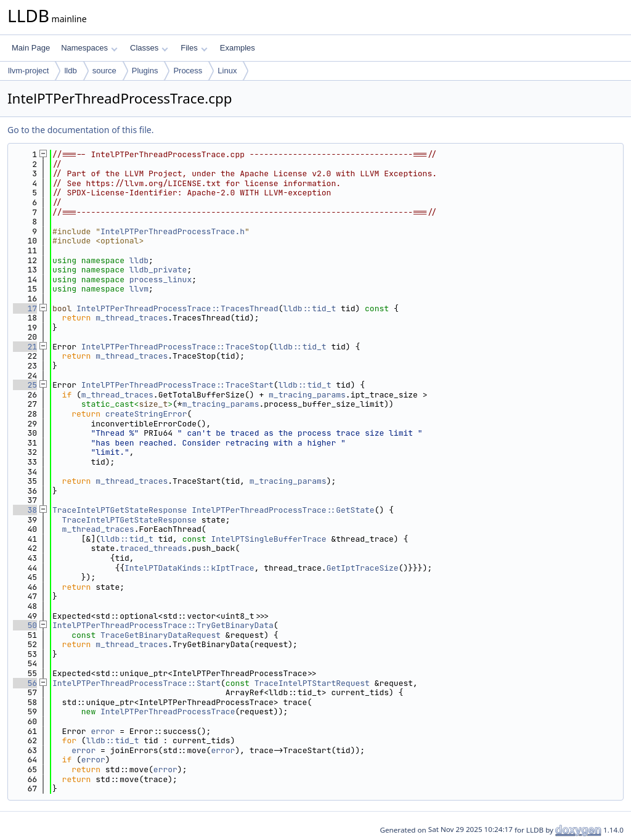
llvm (139, 289)
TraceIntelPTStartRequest (312, 683)
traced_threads (153, 548)
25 (25, 385)
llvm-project (28, 71)
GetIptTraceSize (363, 568)
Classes (149, 48)
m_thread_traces (132, 318)
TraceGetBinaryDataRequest (161, 635)
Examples (238, 48)
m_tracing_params (307, 395)
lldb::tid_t (309, 308)
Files (194, 48)
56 (25, 683)
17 (25, 308)
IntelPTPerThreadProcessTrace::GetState (283, 510)
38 (25, 510)
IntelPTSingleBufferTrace (268, 539)
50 (25, 625)
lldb (70, 71)
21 (25, 347)
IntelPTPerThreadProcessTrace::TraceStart (177, 385)
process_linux (161, 279)
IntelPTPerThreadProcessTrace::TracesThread (177, 308)
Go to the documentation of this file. (80, 130)
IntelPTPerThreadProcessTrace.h (173, 231)
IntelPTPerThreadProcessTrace (168, 712)
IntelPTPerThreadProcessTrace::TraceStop (175, 347)
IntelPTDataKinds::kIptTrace (189, 568)
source (104, 71)
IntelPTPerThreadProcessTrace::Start (136, 683)
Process (188, 71)
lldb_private (158, 270)
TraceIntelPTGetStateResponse (120, 510)
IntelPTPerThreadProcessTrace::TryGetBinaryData (163, 625)
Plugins (145, 71)
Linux (227, 71)
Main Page (31, 48)
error (103, 731)
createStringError (146, 414)
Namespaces (89, 48)
